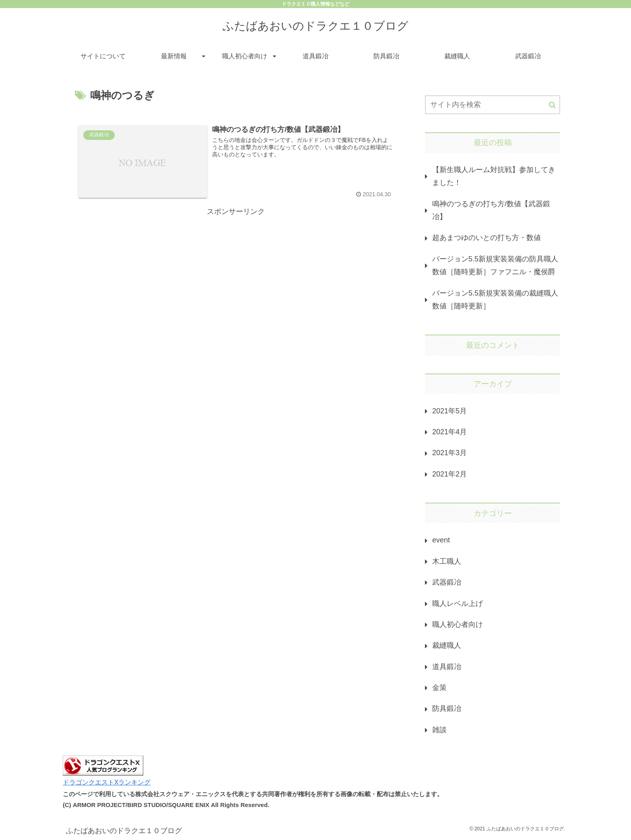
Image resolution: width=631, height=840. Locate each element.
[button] (552, 105)
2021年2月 (450, 474)
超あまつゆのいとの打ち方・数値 (487, 238)
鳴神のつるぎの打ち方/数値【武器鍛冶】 (491, 210)
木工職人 (447, 561)
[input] (493, 105)
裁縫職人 (447, 645)
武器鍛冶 (447, 582)
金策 (439, 688)
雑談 (439, 730)
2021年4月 (450, 432)
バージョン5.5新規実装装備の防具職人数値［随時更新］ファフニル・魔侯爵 (495, 265)
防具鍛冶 (447, 709)
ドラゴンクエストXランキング (107, 782)
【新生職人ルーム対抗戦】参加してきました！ (494, 176)
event (441, 540)
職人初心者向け (458, 624)
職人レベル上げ (458, 604)
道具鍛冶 (447, 667)
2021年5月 (450, 411)
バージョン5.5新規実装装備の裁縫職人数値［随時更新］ (495, 300)
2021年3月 (450, 453)
